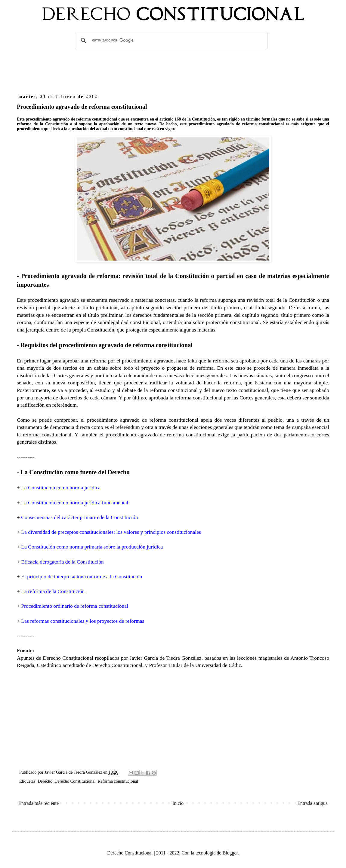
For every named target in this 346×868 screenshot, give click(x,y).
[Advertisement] (173, 70)
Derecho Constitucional (75, 781)
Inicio (178, 803)
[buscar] (170, 41)
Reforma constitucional (118, 781)
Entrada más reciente (39, 803)
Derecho (45, 781)
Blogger (230, 853)
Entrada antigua (312, 803)
